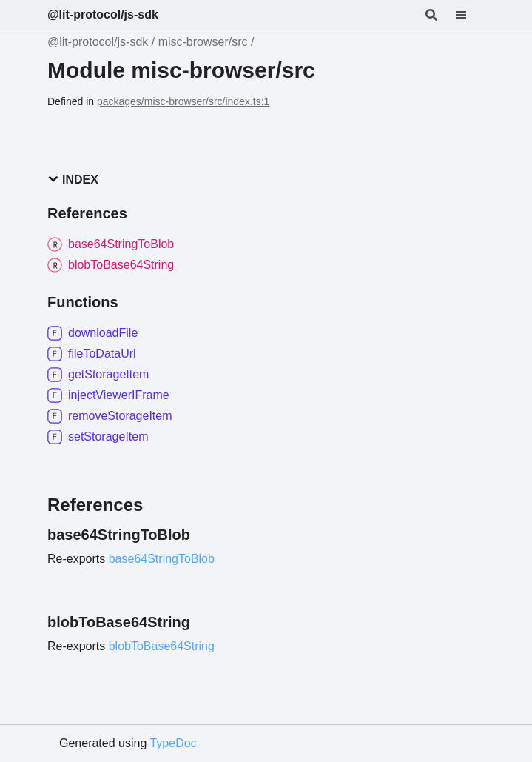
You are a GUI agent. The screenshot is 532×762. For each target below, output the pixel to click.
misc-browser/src (203, 42)
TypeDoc (173, 743)
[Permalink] (203, 535)
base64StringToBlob (162, 559)
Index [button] (73, 180)
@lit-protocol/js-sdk (103, 14)
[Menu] (470, 15)
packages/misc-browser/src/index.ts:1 (183, 101)
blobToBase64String (162, 646)
